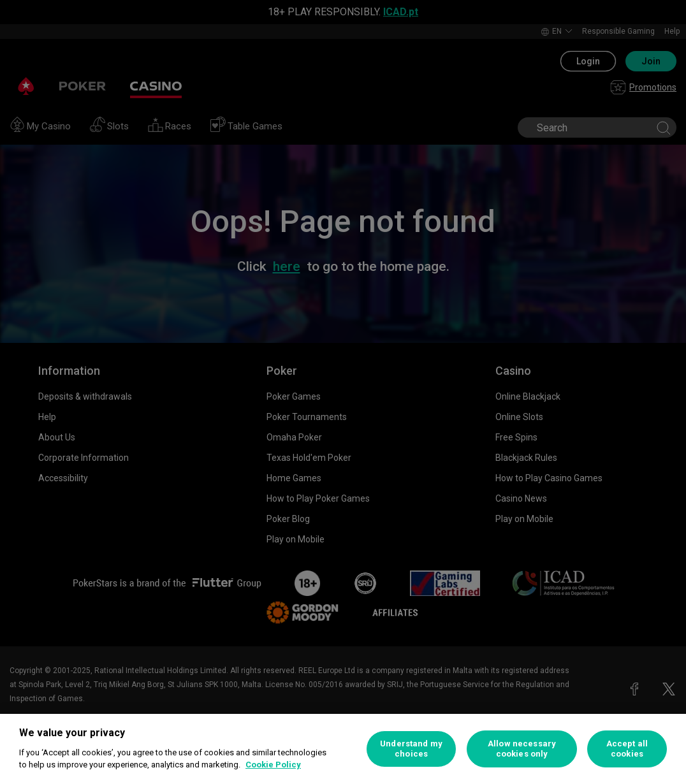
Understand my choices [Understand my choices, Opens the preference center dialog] (411, 749)
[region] (343, 749)
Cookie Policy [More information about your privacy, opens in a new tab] (273, 765)
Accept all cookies (627, 749)
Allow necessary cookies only (522, 749)
